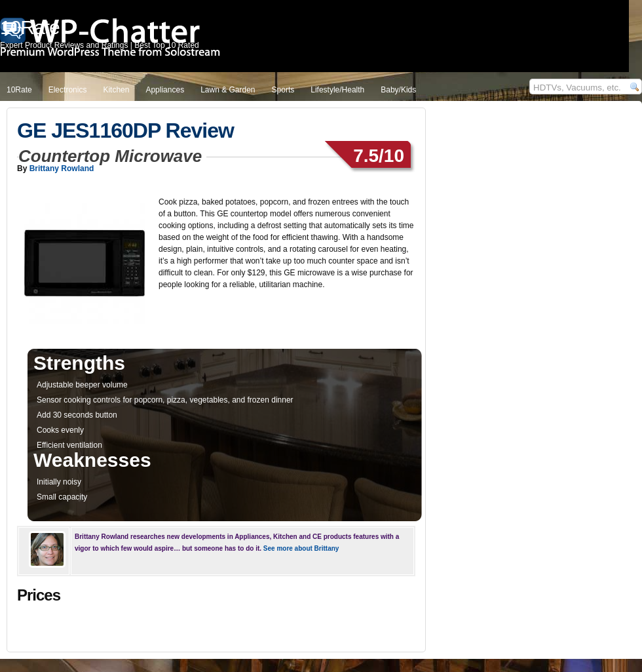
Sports (283, 90)
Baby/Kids (398, 90)
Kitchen (116, 90)
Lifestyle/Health (337, 90)
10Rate (19, 90)
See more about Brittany (301, 548)
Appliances (165, 90)
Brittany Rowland (62, 168)
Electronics (68, 90)
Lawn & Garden (228, 90)
